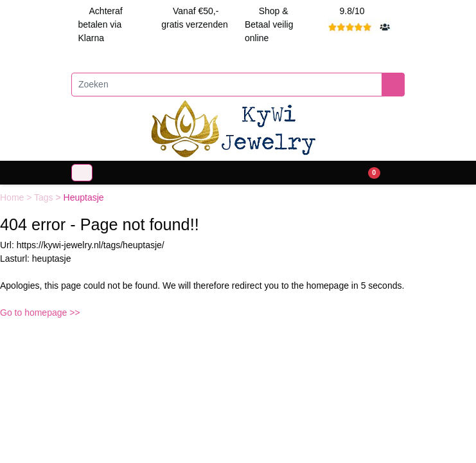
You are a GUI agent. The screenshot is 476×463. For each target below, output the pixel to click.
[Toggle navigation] (82, 173)
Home (13, 197)
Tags (45, 197)
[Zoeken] (227, 85)
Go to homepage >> (40, 313)
